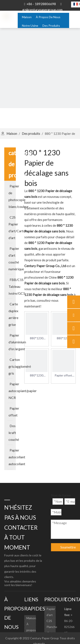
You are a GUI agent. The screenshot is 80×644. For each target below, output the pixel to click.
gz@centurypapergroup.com (42, 10)
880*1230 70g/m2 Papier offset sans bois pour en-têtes (37, 376)
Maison (31, 618)
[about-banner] (40, 68)
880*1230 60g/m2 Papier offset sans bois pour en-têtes (63, 338)
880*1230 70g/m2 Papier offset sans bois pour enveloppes (37, 338)
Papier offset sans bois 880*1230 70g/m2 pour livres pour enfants (63, 376)
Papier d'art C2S (51, 615)
